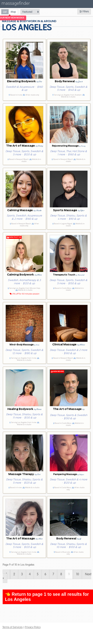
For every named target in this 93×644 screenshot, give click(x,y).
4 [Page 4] (30, 574)
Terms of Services (12, 627)
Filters (84, 11)
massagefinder (16, 4)
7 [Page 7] (53, 574)
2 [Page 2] (14, 574)
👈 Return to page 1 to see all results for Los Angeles (47, 597)
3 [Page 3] (22, 574)
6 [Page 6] (45, 574)
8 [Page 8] (61, 574)
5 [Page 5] (38, 574)
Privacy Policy (33, 627)
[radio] (5, 12)
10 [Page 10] (77, 574)
